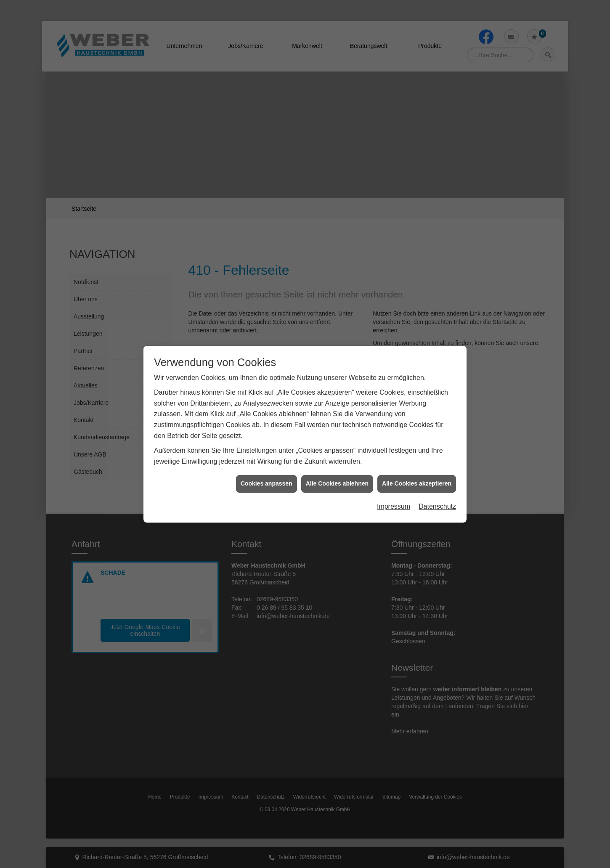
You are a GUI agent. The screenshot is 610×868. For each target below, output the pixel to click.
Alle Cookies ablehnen (337, 401)
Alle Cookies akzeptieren (417, 401)
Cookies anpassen (267, 401)
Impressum (394, 424)
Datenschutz (437, 424)
